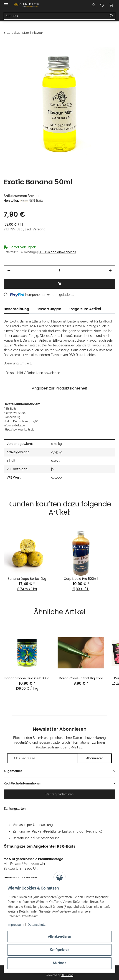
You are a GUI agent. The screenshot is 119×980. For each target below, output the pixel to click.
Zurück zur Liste (18, 33)
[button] (94, 5)
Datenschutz (37, 925)
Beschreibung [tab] (16, 309)
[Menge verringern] (9, 270)
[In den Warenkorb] (7, 45)
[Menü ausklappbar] (6, 3)
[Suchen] (112, 16)
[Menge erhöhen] (110, 270)
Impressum (15, 925)
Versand (39, 229)
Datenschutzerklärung (89, 738)
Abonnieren (95, 758)
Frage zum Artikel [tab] (85, 309)
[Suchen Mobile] (56, 16)
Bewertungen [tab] (49, 309)
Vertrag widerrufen (59, 794)
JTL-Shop (67, 975)
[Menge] (59, 270)
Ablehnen (59, 963)
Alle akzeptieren (59, 936)
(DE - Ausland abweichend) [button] (57, 252)
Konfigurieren (59, 950)
